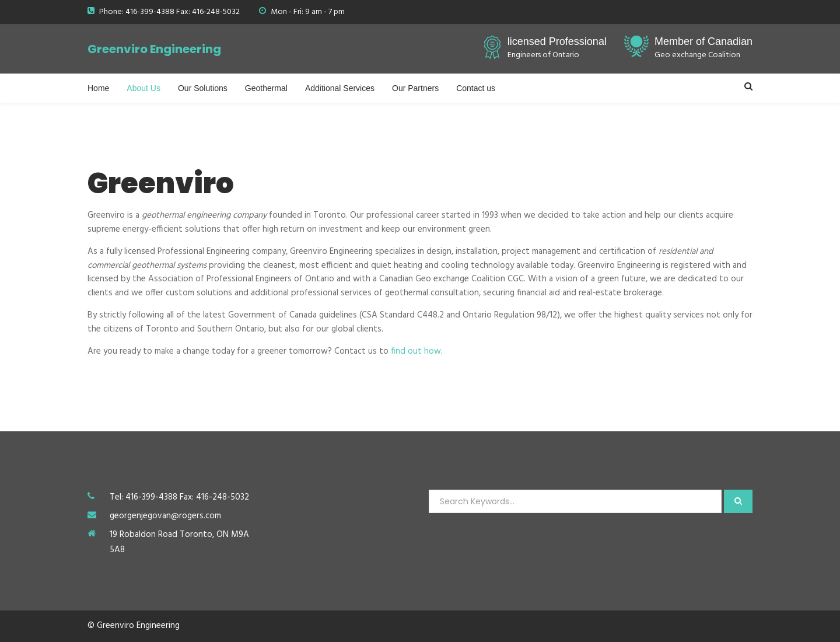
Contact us (476, 88)
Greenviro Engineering (154, 49)
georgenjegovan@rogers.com (165, 516)
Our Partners (415, 88)
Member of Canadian (703, 41)
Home (98, 88)
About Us (143, 88)
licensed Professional (557, 41)
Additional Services (340, 88)
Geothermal (266, 88)
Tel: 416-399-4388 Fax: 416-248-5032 (179, 497)
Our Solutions (203, 88)
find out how (416, 351)
